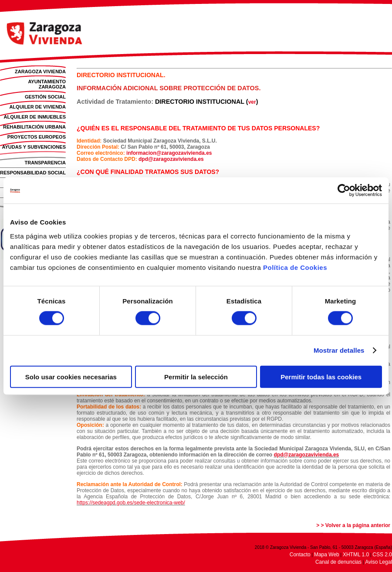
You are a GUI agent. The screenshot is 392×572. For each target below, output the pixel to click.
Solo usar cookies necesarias (71, 376)
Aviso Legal (378, 562)
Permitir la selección (196, 376)
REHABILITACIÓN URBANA (34, 127)
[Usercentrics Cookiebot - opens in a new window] (344, 191)
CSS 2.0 (382, 555)
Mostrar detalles (339, 350)
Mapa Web (327, 555)
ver (252, 102)
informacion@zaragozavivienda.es (169, 153)
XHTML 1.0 (356, 555)
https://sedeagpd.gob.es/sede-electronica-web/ (131, 503)
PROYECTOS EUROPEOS (37, 137)
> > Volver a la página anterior (353, 525)
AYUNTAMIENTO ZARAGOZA (47, 84)
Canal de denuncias (338, 562)
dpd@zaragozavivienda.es (171, 159)
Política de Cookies (295, 267)
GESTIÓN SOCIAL (45, 97)
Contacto (300, 555)
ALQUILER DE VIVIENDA (37, 107)
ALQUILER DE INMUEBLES (35, 117)
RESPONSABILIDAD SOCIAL (33, 173)
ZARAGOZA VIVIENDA (40, 71)
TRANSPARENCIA (45, 163)
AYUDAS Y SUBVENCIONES (34, 147)
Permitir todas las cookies (321, 376)
